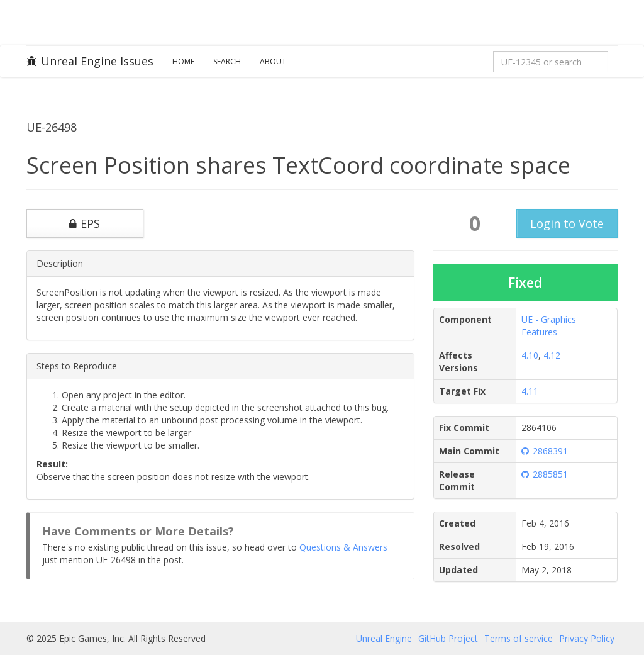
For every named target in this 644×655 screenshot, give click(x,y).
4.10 (530, 355)
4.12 (552, 355)
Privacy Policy (587, 638)
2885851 (545, 474)
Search (227, 61)
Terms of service (519, 638)
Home (183, 61)
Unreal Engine (384, 638)
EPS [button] (85, 223)
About (273, 61)
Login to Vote (567, 223)
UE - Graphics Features (549, 326)
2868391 (545, 451)
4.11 (530, 391)
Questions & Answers (343, 547)
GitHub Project (448, 638)
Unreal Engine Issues (90, 61)
